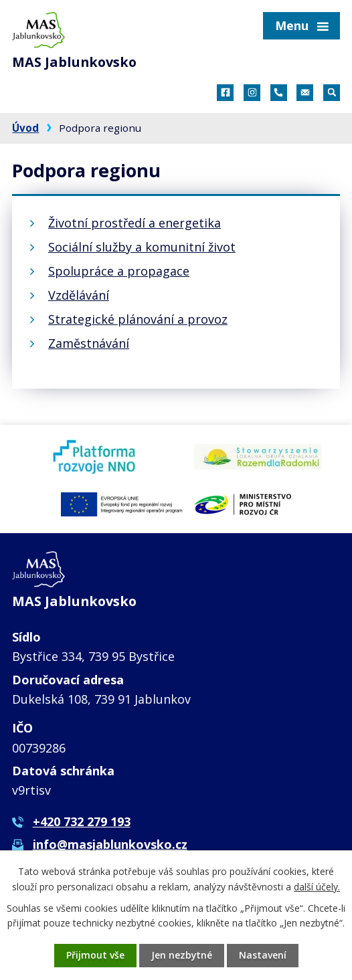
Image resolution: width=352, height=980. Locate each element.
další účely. (317, 886)
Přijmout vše (95, 956)
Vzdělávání (79, 295)
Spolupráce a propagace (119, 271)
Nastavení (263, 956)
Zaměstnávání (89, 343)
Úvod (25, 128)
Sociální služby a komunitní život (142, 247)
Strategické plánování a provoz (138, 319)
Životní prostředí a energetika (135, 223)
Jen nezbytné (181, 956)
